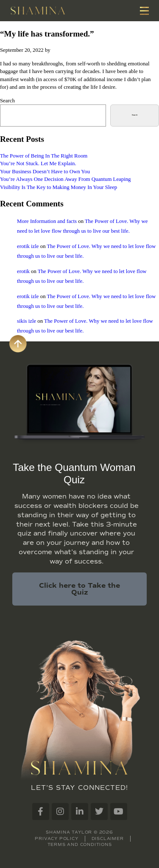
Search (7, 101)
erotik (23, 271)
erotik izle (28, 246)
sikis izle (26, 321)
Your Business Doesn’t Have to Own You (45, 172)
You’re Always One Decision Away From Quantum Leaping (66, 179)
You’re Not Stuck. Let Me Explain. (38, 163)
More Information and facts (47, 221)
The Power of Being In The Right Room (44, 156)
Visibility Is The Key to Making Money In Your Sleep (59, 187)
